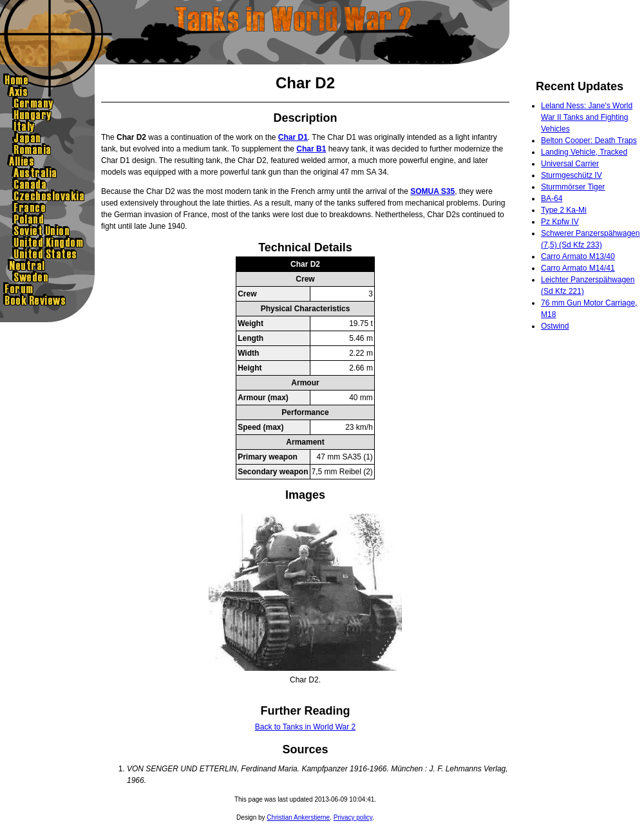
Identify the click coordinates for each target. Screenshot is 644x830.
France (47, 207)
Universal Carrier (570, 164)
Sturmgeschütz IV (572, 175)
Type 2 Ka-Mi (564, 210)
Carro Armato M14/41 (578, 268)
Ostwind (555, 326)
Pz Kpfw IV (560, 222)
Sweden (47, 277)
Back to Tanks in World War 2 (306, 727)
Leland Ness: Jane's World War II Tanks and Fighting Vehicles (587, 117)
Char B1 (311, 149)
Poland (47, 219)
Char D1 (293, 137)
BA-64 (552, 198)
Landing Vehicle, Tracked (584, 152)
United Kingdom (47, 242)
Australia (47, 173)
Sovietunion (47, 231)
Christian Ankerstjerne (298, 817)
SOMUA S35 (432, 191)
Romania (47, 150)
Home (47, 80)
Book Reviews (47, 300)
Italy (47, 126)
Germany (47, 103)
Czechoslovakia (47, 196)
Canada (47, 184)
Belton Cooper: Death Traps (589, 140)
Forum (47, 289)
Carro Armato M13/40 (578, 256)
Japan (47, 138)
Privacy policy (353, 817)
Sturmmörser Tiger (573, 187)
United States (47, 254)
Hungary (47, 115)
